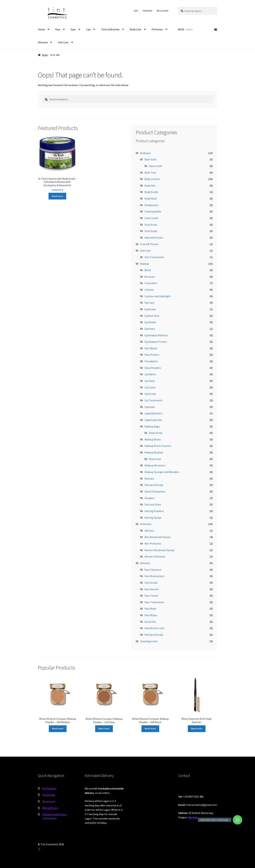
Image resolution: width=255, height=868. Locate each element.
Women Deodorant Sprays (160, 550)
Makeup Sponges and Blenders (162, 472)
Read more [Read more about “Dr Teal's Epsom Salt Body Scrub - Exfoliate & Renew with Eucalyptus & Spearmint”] (57, 196)
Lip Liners (150, 387)
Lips (88, 29)
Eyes (73, 29)
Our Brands (49, 795)
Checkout (147, 11)
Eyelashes (150, 322)
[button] (237, 820)
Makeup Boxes (153, 439)
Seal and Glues (153, 504)
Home (41, 29)
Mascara (149, 478)
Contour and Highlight (158, 296)
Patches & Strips (154, 485)
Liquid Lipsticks (153, 420)
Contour (149, 290)
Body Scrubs (151, 192)
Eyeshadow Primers (156, 342)
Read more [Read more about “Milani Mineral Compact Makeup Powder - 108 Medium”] (58, 728)
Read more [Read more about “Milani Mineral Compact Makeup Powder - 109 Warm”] (150, 728)
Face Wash (150, 609)
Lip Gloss (150, 381)
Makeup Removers (155, 465)
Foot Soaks (151, 231)
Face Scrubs (151, 583)
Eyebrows (150, 309)
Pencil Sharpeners (155, 491)
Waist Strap (156, 433)
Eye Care (149, 303)
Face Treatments (154, 602)
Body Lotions (152, 179)
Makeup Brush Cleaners (158, 446)
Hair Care (63, 42)
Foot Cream (151, 218)
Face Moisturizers (155, 576)
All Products (49, 788)
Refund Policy (50, 808)
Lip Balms (150, 374)
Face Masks (151, 348)
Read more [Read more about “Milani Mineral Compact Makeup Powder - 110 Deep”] (104, 728)
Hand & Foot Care (155, 628)
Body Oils (150, 185)
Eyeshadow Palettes (156, 335)
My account (163, 11)
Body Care (136, 29)
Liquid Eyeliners (153, 413)
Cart (136, 11)
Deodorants (151, 205)
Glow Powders (153, 368)
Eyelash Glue (152, 316)
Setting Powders (154, 511)
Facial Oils (150, 622)
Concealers (151, 283)
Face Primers (152, 355)
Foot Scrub (151, 225)
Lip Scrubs (150, 394)
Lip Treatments (154, 400)
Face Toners (151, 596)
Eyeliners (150, 329)
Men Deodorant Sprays (157, 537)
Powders (149, 498)
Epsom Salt (156, 166)
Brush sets (155, 459)
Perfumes (157, 29)
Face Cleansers (153, 570)
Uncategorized (149, 641)
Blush (148, 270)
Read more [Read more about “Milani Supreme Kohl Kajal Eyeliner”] (197, 728)
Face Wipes (151, 615)
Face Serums (152, 589)
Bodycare (145, 153)
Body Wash (151, 198)
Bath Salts (151, 159)
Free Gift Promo (149, 244)
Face (58, 29)
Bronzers (150, 277)
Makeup (145, 264)
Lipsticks (150, 407)
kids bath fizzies (154, 238)
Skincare (43, 42)
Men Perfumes (153, 544)
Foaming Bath (153, 211)
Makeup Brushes (154, 452)
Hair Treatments (154, 257)
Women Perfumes (155, 556)
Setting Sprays (153, 518)
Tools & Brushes (110, 29)
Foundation (151, 361)
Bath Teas (150, 173)
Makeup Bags (152, 426)
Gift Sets (149, 531)
